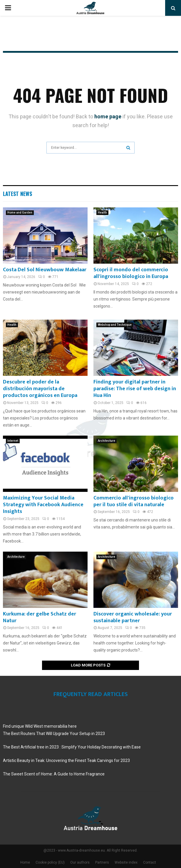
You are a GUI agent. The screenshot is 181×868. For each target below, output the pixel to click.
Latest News (17, 194)
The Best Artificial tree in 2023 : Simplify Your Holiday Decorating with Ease (72, 747)
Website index (126, 862)
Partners (102, 862)
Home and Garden (20, 213)
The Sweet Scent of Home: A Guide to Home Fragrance (54, 774)
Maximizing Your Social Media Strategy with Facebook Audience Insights (43, 505)
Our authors (80, 862)
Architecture (107, 441)
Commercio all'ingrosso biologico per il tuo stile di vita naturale (134, 501)
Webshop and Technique (115, 325)
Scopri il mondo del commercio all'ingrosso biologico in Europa (131, 273)
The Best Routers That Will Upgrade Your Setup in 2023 (54, 734)
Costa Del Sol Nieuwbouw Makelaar (45, 270)
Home (25, 862)
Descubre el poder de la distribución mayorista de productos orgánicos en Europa (40, 389)
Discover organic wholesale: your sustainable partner (133, 617)
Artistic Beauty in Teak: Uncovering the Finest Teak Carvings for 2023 (66, 760)
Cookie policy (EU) (50, 862)
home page (108, 116)
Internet (13, 441)
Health (102, 213)
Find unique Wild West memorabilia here (40, 726)
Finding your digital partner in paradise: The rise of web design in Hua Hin (135, 389)
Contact (150, 862)
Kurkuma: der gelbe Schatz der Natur (40, 617)
